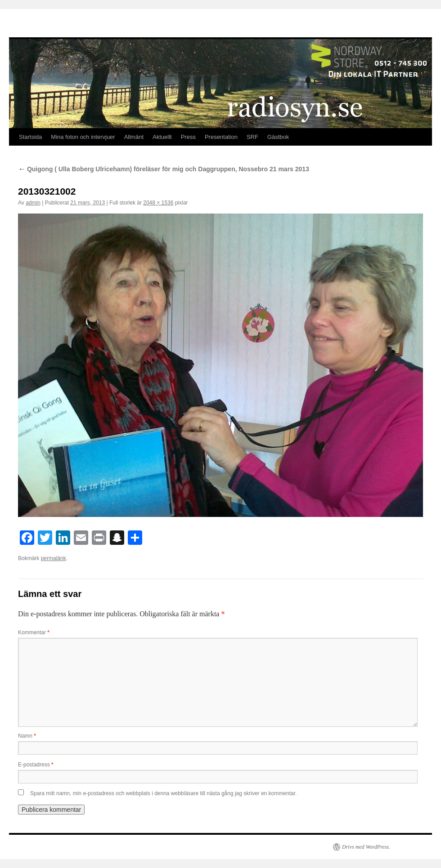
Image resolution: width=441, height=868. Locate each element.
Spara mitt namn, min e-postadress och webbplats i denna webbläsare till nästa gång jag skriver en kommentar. (163, 793)
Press (188, 137)
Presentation (221, 137)
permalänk (54, 558)
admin (33, 203)
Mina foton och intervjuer (83, 137)
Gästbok (278, 137)
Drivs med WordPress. (366, 847)
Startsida (30, 137)
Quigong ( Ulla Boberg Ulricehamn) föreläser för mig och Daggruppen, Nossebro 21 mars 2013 (164, 169)
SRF (252, 137)
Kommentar (34, 632)
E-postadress (36, 765)
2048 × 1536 (158, 203)
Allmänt (134, 137)
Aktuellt (162, 137)
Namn (27, 736)
